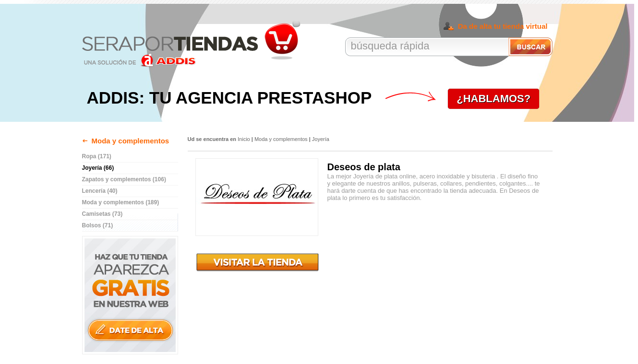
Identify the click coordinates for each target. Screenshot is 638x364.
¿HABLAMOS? (494, 99)
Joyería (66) (98, 168)
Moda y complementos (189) (121, 202)
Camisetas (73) (102, 214)
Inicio (244, 139)
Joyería (321, 139)
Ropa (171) (97, 156)
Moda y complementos (131, 141)
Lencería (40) (100, 191)
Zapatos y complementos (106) (124, 179)
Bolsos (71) (98, 225)
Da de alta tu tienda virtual (503, 26)
